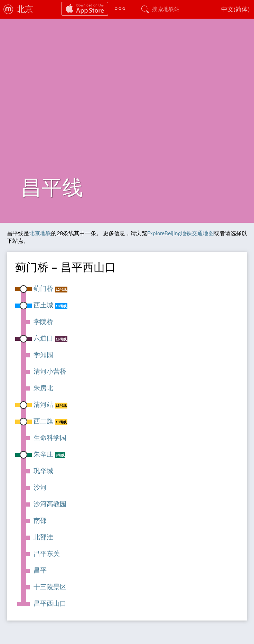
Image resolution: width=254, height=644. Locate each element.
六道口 (43, 338)
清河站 (43, 404)
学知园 (43, 355)
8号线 (60, 455)
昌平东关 (47, 554)
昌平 (40, 570)
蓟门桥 (43, 288)
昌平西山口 (50, 603)
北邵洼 (43, 537)
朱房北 (43, 388)
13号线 (61, 406)
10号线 (61, 306)
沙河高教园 (50, 504)
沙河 (40, 487)
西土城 (43, 305)
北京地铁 (40, 233)
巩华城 (43, 471)
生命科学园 (50, 438)
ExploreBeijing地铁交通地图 (181, 233)
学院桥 (43, 321)
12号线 (61, 290)
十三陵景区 (50, 587)
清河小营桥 (50, 371)
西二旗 (43, 421)
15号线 (61, 339)
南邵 (40, 520)
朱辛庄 (43, 454)
